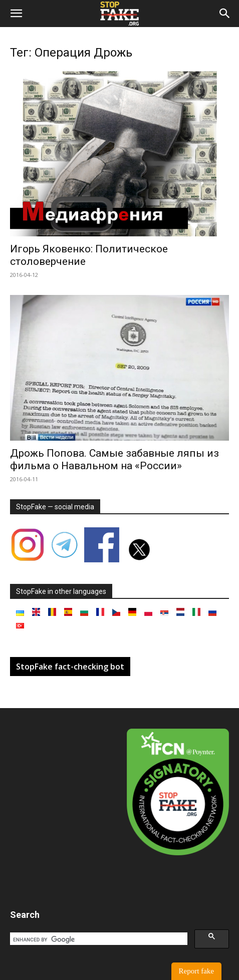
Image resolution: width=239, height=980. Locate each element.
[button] (16, 14)
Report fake (196, 971)
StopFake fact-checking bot (70, 667)
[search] (98, 939)
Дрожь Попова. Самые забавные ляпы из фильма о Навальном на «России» (114, 459)
